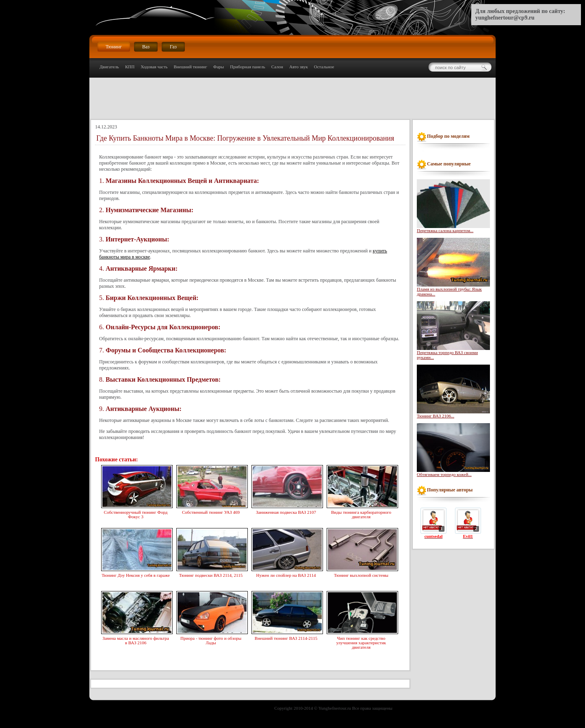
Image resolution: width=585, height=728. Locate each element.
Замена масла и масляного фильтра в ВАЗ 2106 (136, 640)
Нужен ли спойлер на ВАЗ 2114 (286, 574)
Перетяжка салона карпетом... (445, 230)
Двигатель (109, 67)
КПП (130, 67)
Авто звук (299, 67)
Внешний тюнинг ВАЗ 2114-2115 (286, 637)
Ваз (146, 47)
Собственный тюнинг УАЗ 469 (211, 511)
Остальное (324, 67)
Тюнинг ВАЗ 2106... (435, 416)
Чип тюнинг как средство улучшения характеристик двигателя (361, 642)
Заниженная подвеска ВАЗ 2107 (286, 511)
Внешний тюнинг (191, 67)
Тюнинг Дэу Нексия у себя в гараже (136, 574)
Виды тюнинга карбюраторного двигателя (361, 514)
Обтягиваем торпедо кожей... (444, 474)
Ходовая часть (154, 67)
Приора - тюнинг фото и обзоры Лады (211, 640)
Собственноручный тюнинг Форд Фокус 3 (136, 514)
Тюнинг (114, 47)
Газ (173, 47)
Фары (219, 67)
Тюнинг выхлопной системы (361, 574)
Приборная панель (248, 67)
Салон (277, 67)
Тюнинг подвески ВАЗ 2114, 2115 (211, 574)
